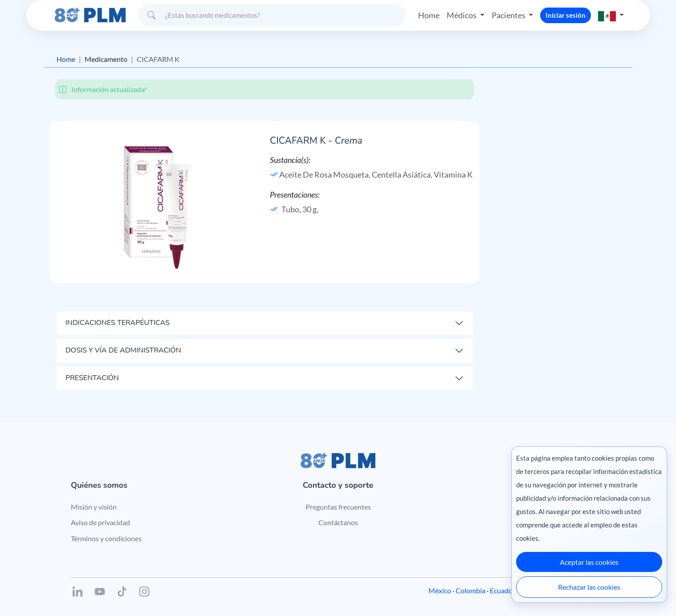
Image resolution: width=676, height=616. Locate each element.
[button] (611, 15)
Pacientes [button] (509, 15)
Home (429, 15)
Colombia (470, 590)
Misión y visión (94, 507)
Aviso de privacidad (100, 522)
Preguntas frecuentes (338, 507)
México (440, 590)
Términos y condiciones (106, 538)
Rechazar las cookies (589, 587)
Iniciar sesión (566, 15)
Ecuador (503, 590)
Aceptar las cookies (589, 562)
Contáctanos (338, 522)
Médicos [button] (462, 15)
